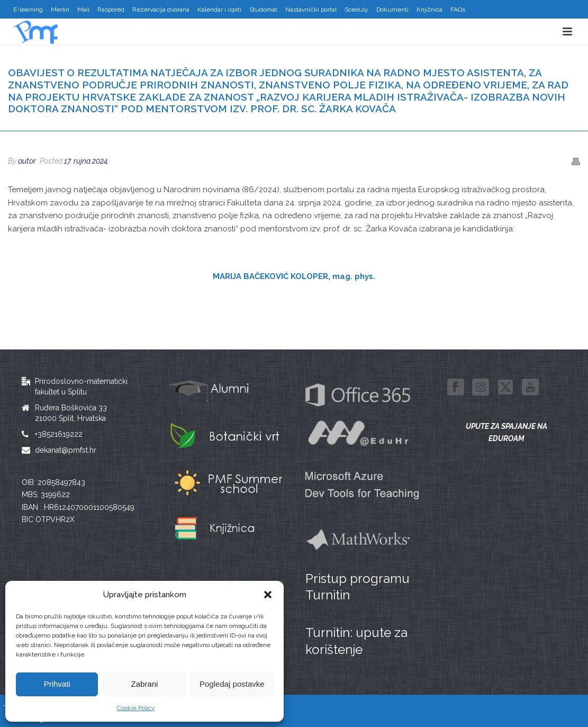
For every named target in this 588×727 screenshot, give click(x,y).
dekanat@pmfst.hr (66, 450)
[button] (268, 595)
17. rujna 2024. (87, 161)
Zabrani (145, 684)
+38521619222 (59, 434)
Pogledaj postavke (232, 684)
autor (27, 161)
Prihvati (57, 684)
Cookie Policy (136, 708)
